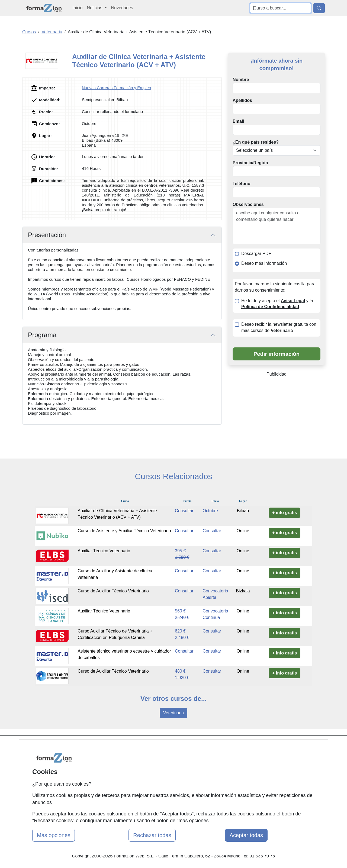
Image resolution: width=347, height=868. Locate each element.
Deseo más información (264, 263)
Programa (42, 335)
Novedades (122, 8)
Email (238, 121)
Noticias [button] (95, 8)
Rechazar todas (152, 835)
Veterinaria (174, 713)
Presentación (47, 235)
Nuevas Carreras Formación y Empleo (116, 88)
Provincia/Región (250, 163)
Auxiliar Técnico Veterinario (104, 551)
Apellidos (242, 100)
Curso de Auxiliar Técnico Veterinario (113, 591)
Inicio (77, 8)
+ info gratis (285, 513)
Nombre (241, 80)
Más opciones (54, 835)
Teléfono (241, 184)
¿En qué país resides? (256, 142)
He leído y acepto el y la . (277, 304)
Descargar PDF (256, 254)
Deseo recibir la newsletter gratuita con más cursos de (279, 327)
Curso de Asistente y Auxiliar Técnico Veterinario (124, 531)
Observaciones (248, 204)
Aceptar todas (246, 835)
